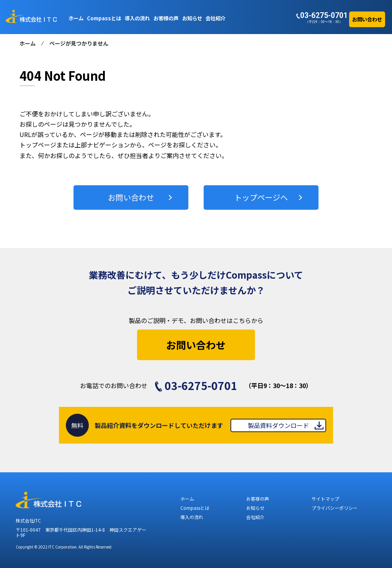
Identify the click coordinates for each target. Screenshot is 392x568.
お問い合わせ (131, 197)
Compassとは (195, 508)
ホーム (28, 43)
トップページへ (261, 197)
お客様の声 (258, 499)
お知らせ (255, 508)
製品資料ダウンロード (278, 425)
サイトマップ (325, 499)
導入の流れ (192, 517)
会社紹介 (255, 517)
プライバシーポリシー (335, 508)
